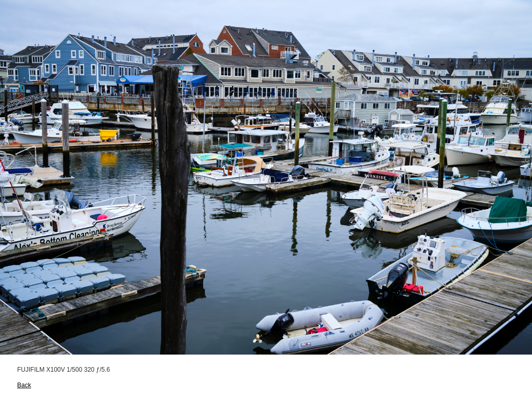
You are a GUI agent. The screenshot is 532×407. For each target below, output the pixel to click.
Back (24, 385)
